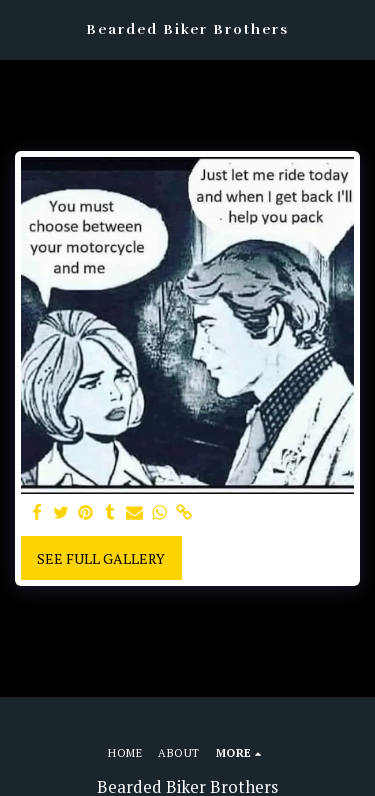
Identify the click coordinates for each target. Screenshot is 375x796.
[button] (22, 28)
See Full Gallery (101, 558)
